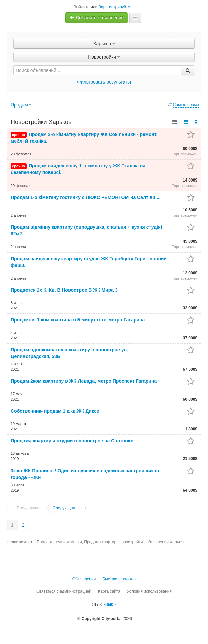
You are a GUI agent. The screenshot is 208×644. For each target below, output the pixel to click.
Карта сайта (109, 591)
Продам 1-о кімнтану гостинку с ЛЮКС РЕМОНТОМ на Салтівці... (86, 197)
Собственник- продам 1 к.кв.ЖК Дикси (55, 411)
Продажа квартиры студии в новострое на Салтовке (72, 441)
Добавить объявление (97, 18)
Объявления (84, 579)
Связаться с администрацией (64, 591)
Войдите (82, 7)
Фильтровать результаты (104, 82)
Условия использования (149, 591)
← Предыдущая (27, 508)
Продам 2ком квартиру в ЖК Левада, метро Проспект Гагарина (84, 381)
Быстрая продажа (119, 579)
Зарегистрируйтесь (117, 7)
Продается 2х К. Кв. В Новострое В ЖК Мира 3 (64, 290)
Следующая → (66, 508)
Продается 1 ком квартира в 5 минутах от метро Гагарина (78, 320)
